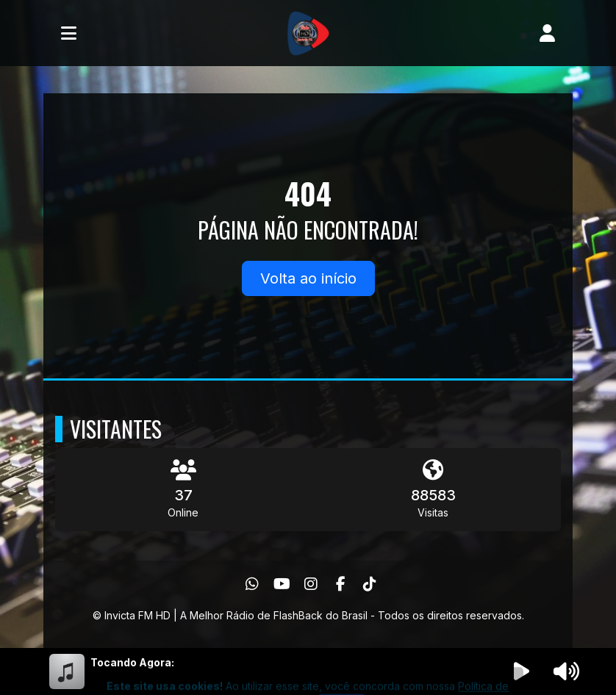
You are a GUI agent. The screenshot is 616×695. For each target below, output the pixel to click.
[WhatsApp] (252, 584)
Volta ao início (308, 278)
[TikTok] (370, 584)
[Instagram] (311, 584)
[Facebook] (341, 584)
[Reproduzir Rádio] (522, 671)
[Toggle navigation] (69, 33)
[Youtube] (282, 584)
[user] (547, 33)
